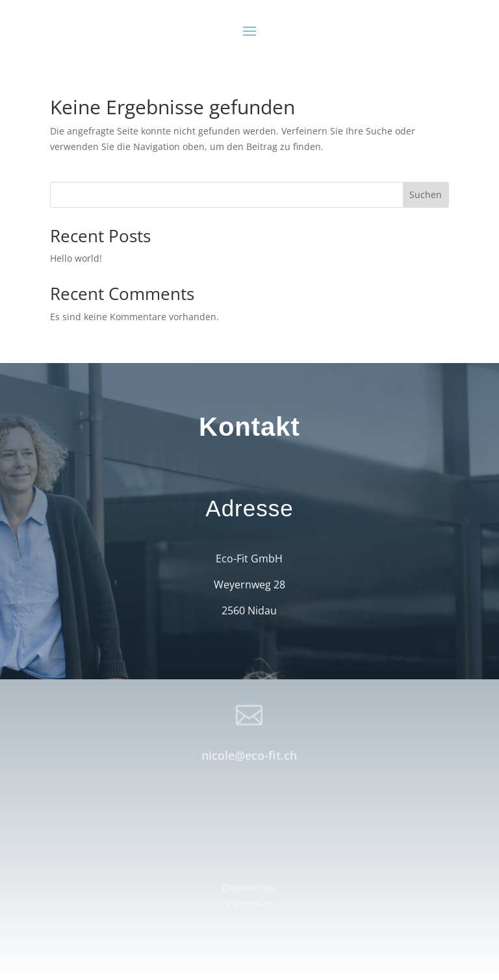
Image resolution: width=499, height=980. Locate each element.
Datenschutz (249, 887)
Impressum (249, 903)
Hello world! (76, 258)
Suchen (426, 195)
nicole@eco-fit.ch (249, 755)
